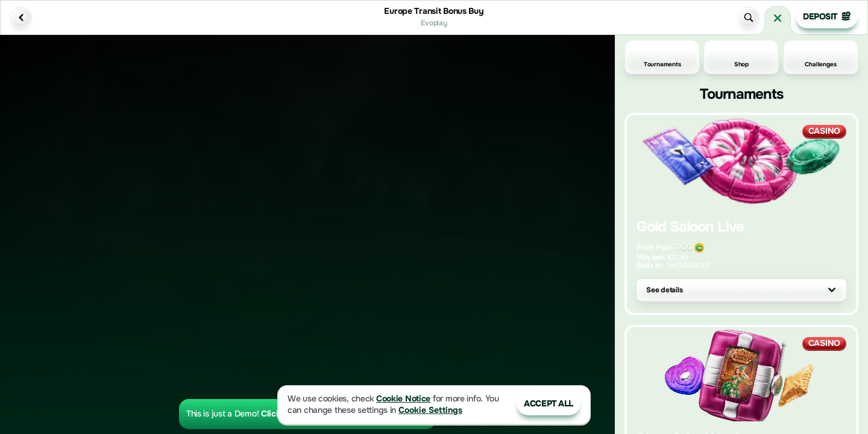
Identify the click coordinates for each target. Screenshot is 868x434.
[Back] (21, 17)
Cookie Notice (403, 399)
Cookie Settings (430, 410)
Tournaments (662, 57)
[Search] (749, 17)
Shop (741, 57)
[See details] (832, 290)
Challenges (820, 57)
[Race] (778, 18)
